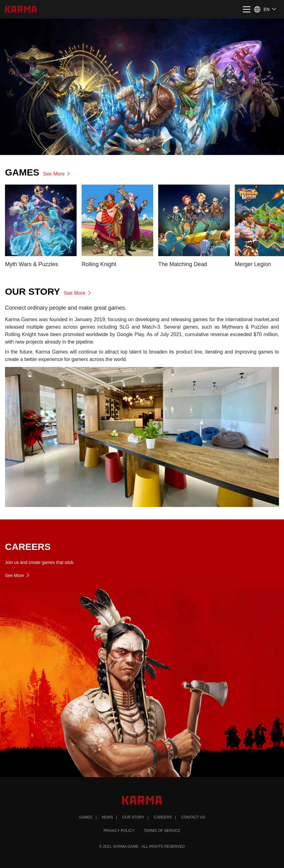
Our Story (133, 817)
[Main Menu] (247, 12)
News (107, 817)
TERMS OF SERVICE (162, 831)
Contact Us (193, 817)
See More (57, 174)
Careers (163, 817)
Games (85, 817)
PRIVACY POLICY (119, 831)
